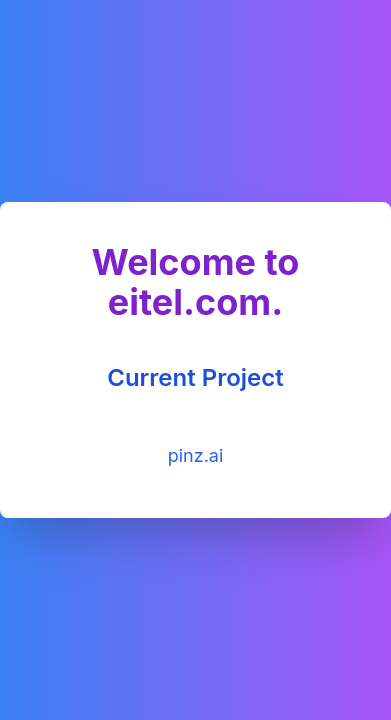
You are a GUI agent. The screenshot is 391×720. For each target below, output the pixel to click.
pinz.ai (196, 455)
